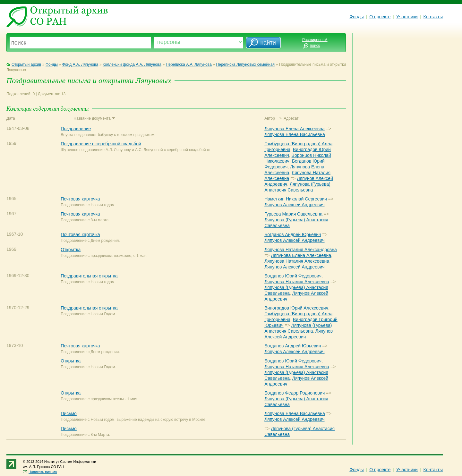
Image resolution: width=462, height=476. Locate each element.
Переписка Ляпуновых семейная (245, 64)
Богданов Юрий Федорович (293, 276)
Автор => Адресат (281, 118)
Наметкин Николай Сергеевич (296, 199)
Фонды (356, 17)
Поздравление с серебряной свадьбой (101, 144)
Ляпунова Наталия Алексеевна (297, 261)
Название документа (94, 118)
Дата (11, 118)
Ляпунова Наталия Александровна (301, 250)
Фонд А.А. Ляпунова (80, 64)
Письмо (69, 413)
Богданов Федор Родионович (295, 393)
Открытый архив (24, 64)
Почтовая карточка (80, 199)
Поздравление (76, 129)
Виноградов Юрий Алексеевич (296, 308)
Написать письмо (40, 472)
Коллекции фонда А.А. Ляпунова (132, 64)
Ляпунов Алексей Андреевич (294, 205)
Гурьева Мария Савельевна (293, 214)
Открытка (71, 250)
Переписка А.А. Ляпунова (189, 64)
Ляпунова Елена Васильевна (295, 134)
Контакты (433, 17)
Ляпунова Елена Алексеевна (295, 129)
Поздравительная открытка (89, 276)
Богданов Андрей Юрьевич (293, 234)
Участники (407, 17)
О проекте (380, 17)
